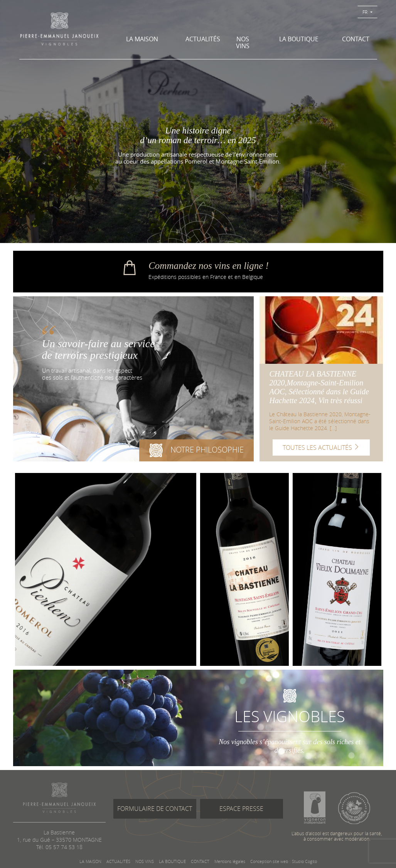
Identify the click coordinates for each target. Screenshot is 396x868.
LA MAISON (142, 39)
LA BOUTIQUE (299, 39)
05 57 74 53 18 (64, 847)
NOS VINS (243, 42)
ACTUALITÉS (200, 39)
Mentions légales (230, 861)
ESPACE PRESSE (241, 809)
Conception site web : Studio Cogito (284, 861)
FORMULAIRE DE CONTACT (155, 809)
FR (366, 12)
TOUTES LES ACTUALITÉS (321, 448)
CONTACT (356, 39)
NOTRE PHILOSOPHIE (196, 452)
